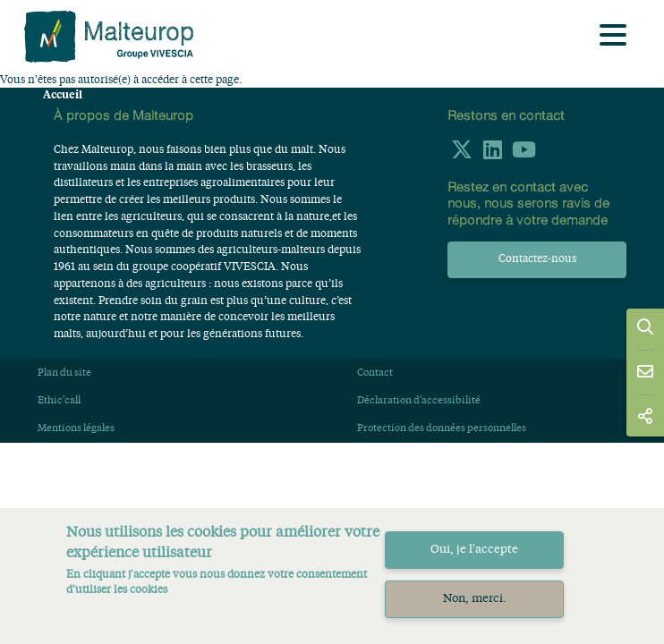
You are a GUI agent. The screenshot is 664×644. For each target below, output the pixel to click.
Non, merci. (475, 599)
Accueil (63, 95)
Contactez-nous (537, 259)
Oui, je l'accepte (474, 550)
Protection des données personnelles (442, 429)
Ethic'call (59, 401)
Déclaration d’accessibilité (419, 401)
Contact (375, 373)
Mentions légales (76, 429)
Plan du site (64, 373)
